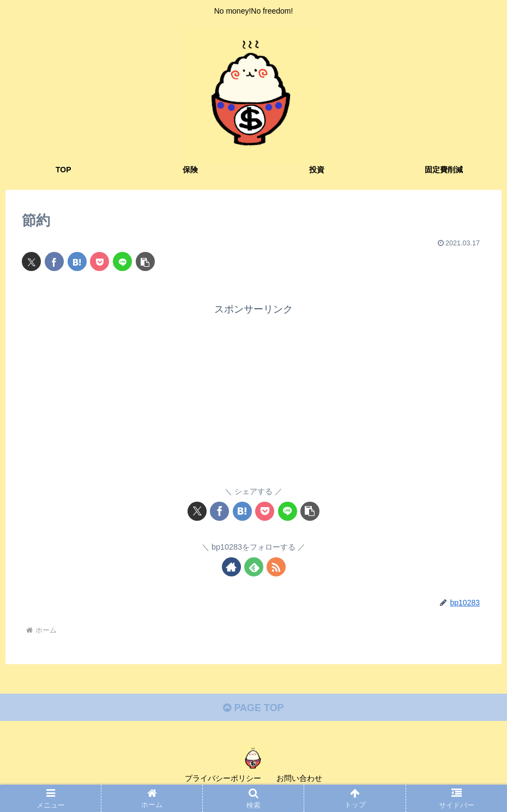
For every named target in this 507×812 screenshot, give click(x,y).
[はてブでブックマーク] (77, 261)
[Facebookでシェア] (54, 261)
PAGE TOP (253, 708)
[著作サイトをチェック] (231, 567)
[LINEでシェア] (122, 261)
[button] (145, 261)
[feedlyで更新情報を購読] (254, 567)
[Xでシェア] (31, 261)
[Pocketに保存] (99, 261)
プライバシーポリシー (223, 778)
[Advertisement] (253, 394)
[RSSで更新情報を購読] (276, 567)
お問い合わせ (299, 778)
